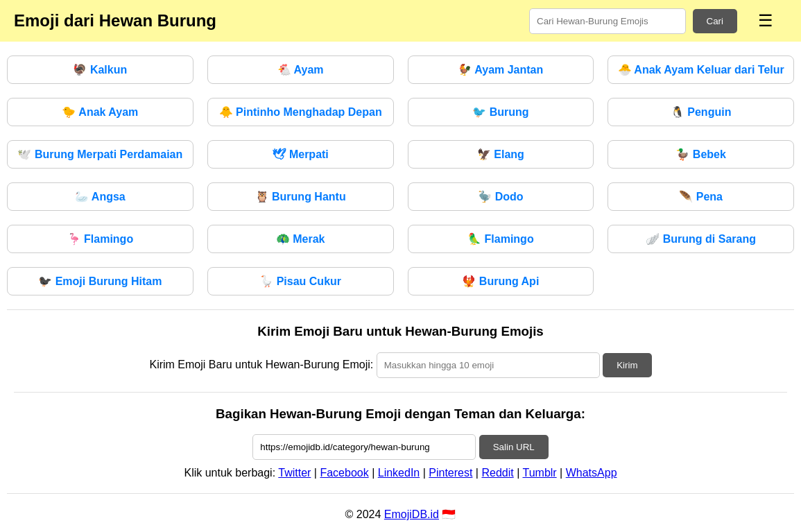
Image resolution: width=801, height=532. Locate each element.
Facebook (344, 473)
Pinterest (450, 473)
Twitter (294, 473)
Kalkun (100, 70)
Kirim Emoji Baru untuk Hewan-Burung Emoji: (261, 364)
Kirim (627, 365)
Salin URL (514, 447)
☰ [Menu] (766, 20)
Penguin (701, 112)
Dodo (500, 197)
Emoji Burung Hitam (100, 281)
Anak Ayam (100, 112)
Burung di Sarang (701, 239)
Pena (701, 197)
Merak (301, 239)
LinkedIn (399, 473)
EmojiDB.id (412, 514)
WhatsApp (592, 473)
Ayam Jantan (500, 70)
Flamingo (101, 239)
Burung (500, 112)
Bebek (700, 154)
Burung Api (500, 281)
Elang (501, 154)
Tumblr (539, 473)
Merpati (300, 154)
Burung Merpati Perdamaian (100, 154)
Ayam (301, 70)
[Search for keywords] (608, 21)
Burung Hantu (301, 197)
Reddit (497, 473)
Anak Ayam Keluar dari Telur (701, 70)
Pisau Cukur (300, 281)
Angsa (100, 197)
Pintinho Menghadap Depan (301, 112)
